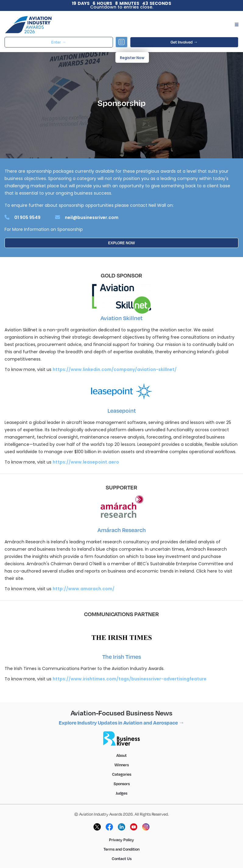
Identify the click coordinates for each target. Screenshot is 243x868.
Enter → (59, 42)
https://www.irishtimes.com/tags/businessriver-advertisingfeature (130, 679)
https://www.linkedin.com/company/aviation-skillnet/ (115, 369)
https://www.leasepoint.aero (86, 462)
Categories (122, 774)
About (121, 755)
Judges (121, 793)
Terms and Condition (121, 849)
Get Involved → (184, 42)
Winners (122, 765)
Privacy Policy (121, 840)
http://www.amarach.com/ (84, 589)
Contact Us (122, 859)
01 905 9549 (27, 217)
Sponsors (122, 784)
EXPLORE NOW (121, 243)
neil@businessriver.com (92, 217)
